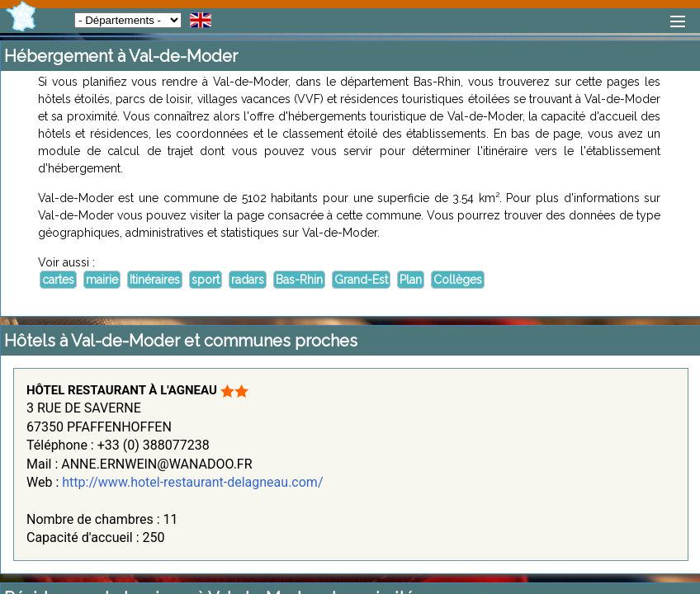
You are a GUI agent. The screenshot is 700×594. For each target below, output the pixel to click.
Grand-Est (361, 280)
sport (206, 280)
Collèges (458, 280)
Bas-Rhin (299, 280)
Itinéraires (155, 280)
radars (248, 280)
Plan (411, 280)
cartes (58, 280)
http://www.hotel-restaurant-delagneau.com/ (192, 482)
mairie (102, 280)
